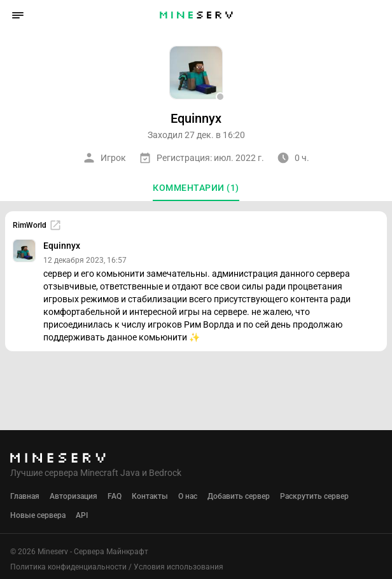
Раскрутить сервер (314, 496)
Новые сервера (38, 515)
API (82, 515)
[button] (18, 15)
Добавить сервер (239, 496)
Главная (25, 496)
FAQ (115, 496)
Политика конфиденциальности (68, 567)
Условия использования (178, 567)
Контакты (150, 496)
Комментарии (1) (196, 188)
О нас (188, 496)
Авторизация (73, 496)
